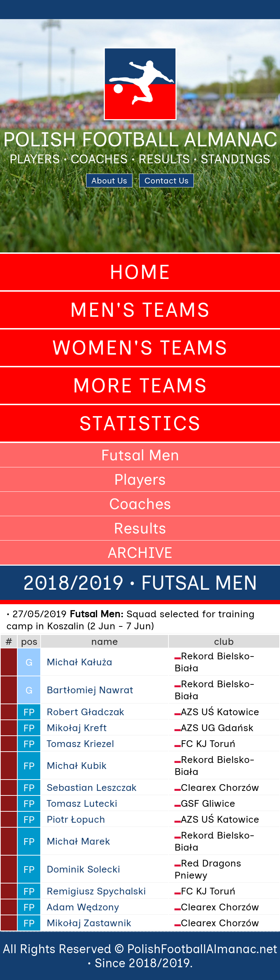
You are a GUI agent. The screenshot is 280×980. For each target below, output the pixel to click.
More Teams (140, 386)
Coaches (140, 504)
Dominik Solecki (83, 869)
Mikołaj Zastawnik (89, 923)
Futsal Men (140, 455)
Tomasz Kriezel (80, 743)
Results (140, 528)
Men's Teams (140, 310)
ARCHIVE (140, 553)
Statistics (140, 423)
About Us (109, 180)
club (224, 641)
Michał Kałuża (79, 662)
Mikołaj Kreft (77, 728)
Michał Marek (78, 841)
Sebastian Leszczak (92, 787)
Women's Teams (140, 348)
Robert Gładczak (85, 712)
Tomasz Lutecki (82, 803)
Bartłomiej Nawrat (90, 690)
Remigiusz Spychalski (96, 891)
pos (29, 641)
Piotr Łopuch (76, 819)
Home (140, 272)
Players (140, 479)
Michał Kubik (77, 765)
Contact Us (166, 180)
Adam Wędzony (83, 907)
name (105, 641)
